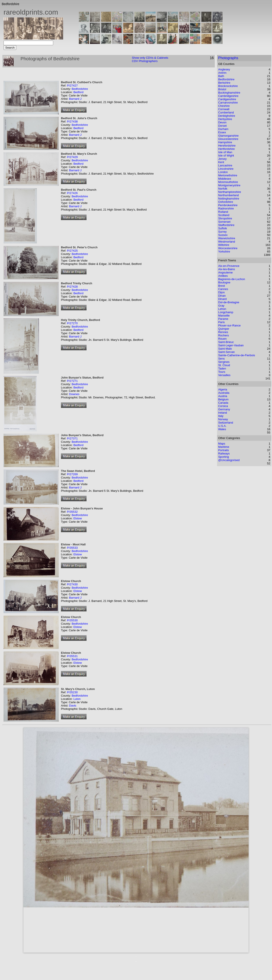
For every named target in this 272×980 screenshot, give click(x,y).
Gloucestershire (228, 139)
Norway (223, 419)
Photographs (228, 58)
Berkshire (224, 83)
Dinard (222, 299)
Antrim (222, 73)
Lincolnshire (226, 169)
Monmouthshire (228, 182)
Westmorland (227, 242)
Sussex (223, 235)
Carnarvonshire (228, 103)
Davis (73, 706)
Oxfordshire (226, 202)
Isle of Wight (226, 155)
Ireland (223, 413)
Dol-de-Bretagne (229, 302)
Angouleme (225, 272)
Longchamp (226, 312)
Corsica (223, 406)
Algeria (223, 389)
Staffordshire (226, 225)
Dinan (222, 296)
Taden (222, 368)
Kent (221, 162)
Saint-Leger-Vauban (231, 345)
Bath (221, 76)
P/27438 (72, 122)
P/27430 (72, 584)
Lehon (222, 309)
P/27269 (72, 474)
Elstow (77, 518)
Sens (221, 359)
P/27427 (72, 86)
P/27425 (72, 251)
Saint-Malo (225, 349)
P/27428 (72, 287)
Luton (77, 699)
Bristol (222, 89)
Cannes (223, 289)
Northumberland (228, 195)
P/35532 (72, 512)
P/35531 (72, 656)
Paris (221, 322)
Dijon (221, 292)
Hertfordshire (226, 149)
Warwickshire (227, 238)
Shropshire (225, 218)
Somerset (224, 222)
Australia (224, 393)
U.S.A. (222, 426)
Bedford (78, 92)
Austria (223, 396)
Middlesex (225, 179)
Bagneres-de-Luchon (231, 279)
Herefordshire (227, 146)
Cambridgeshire (228, 96)
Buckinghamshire (229, 93)
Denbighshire (227, 116)
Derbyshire (225, 119)
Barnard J (75, 99)
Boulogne (224, 282)
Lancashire (225, 165)
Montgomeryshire (229, 185)
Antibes (223, 276)
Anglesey (224, 69)
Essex (222, 132)
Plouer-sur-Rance (229, 325)
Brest (221, 286)
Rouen (222, 339)
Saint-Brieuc (226, 342)
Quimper (224, 329)
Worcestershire (228, 248)
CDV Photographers (145, 61)
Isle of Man (225, 152)
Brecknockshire (228, 86)
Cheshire (224, 106)
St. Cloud (224, 365)
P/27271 (72, 381)
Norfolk (223, 189)
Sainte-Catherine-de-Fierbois (237, 355)
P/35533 (72, 548)
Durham (223, 129)
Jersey (222, 159)
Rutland (223, 212)
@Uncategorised (229, 460)
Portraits (223, 450)
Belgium (223, 399)
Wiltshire (224, 245)
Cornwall (224, 109)
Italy (221, 416)
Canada (223, 403)
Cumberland (226, 112)
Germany (224, 409)
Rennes (223, 332)
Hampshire (225, 142)
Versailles (224, 375)
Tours (222, 372)
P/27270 (72, 323)
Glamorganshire (228, 136)
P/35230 (72, 692)
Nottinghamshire (229, 199)
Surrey (222, 232)
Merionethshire (228, 175)
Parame (223, 319)
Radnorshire (226, 208)
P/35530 (72, 620)
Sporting (223, 457)
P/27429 (72, 157)
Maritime (224, 447)
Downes (74, 394)
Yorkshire (224, 252)
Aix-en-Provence (229, 266)
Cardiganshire (227, 99)
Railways (224, 453)
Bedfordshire (80, 89)
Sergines (224, 362)
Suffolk (223, 228)
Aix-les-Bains (227, 269)
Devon (222, 122)
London (223, 172)
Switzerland (226, 423)
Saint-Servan (226, 352)
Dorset (222, 126)
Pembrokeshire (228, 205)
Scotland (224, 215)
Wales (222, 429)
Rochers (223, 335)
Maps (222, 444)
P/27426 (72, 193)
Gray (221, 306)
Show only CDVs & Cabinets (150, 58)
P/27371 (72, 438)
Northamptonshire (229, 192)
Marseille (224, 316)
